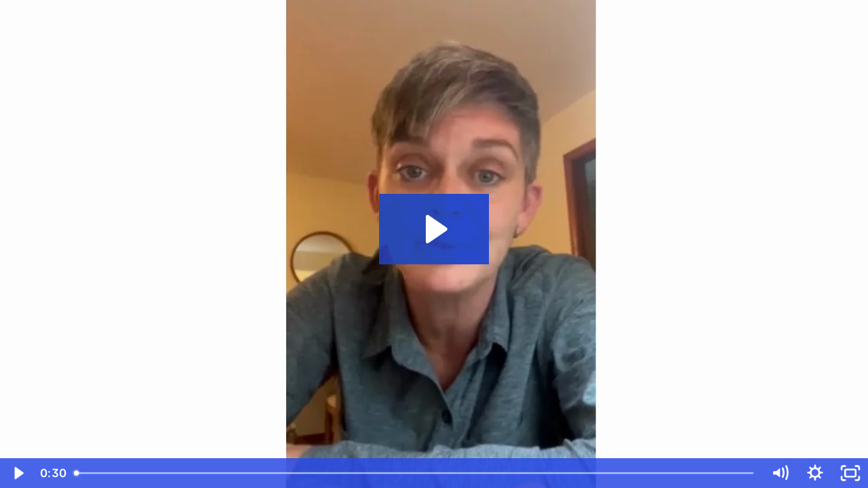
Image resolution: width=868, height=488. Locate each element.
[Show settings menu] (815, 473)
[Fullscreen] (850, 473)
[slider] (415, 473)
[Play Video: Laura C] (434, 229)
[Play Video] (18, 473)
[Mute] (780, 473)
